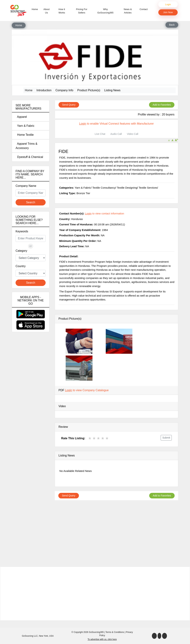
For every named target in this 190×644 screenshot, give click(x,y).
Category (21, 251)
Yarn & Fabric (25, 126)
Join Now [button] (168, 12)
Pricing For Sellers (82, 11)
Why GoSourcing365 (105, 11)
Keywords (22, 231)
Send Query (69, 105)
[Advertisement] (31, 398)
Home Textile (25, 135)
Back (172, 25)
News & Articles (128, 11)
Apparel (21, 117)
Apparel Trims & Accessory (26, 146)
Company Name (26, 186)
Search (31, 202)
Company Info (64, 90)
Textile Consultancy (104, 188)
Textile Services (148, 188)
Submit (166, 438)
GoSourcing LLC (30, 636)
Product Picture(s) (89, 90)
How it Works (62, 11)
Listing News (112, 90)
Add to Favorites (162, 105)
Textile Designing (127, 188)
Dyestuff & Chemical (29, 157)
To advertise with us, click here (102, 639)
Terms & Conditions (115, 632)
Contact (144, 9)
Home (36, 9)
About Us (47, 11)
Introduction (44, 90)
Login (168, 4)
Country (21, 266)
